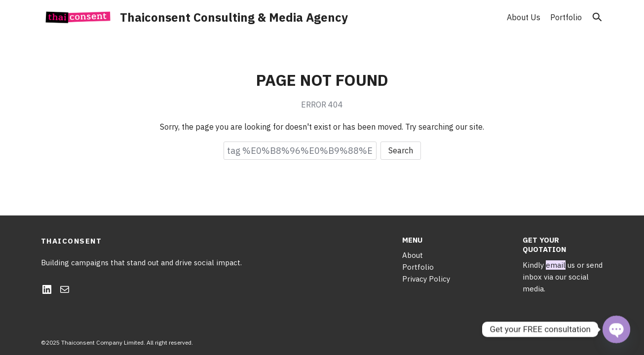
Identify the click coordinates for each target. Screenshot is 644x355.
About (413, 255)
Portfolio (566, 17)
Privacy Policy (426, 279)
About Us (524, 17)
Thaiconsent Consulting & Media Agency (234, 17)
